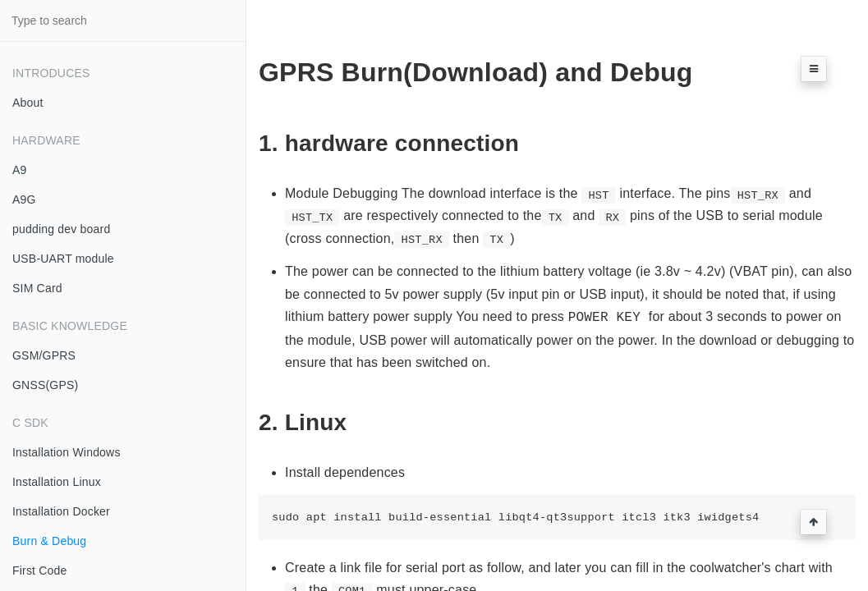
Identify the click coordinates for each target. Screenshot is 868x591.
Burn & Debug (49, 541)
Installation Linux (57, 482)
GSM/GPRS (44, 355)
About (28, 103)
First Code (40, 570)
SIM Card (37, 288)
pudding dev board (61, 229)
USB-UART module (63, 259)
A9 (20, 170)
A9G (24, 199)
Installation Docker (61, 511)
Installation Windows (67, 452)
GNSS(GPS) (45, 385)
